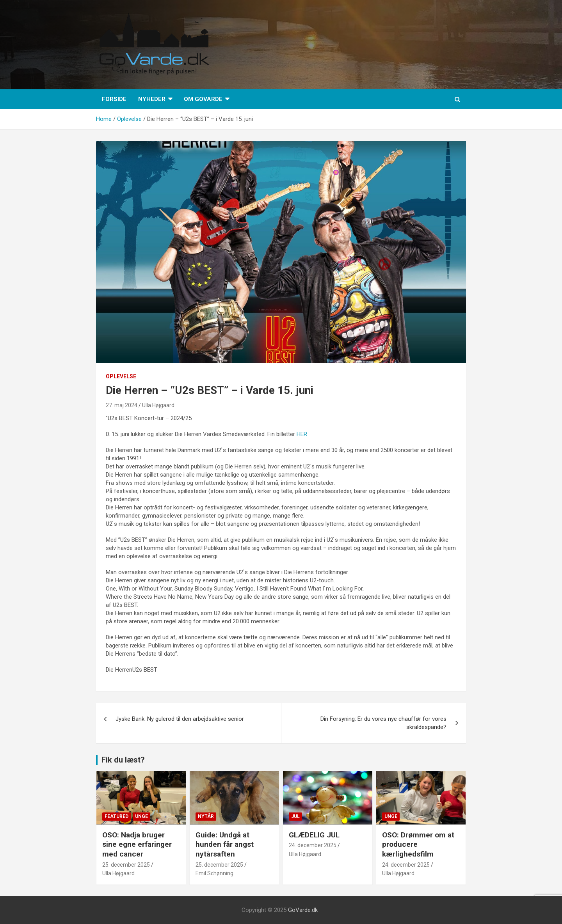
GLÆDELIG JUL (314, 835)
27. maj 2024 (122, 405)
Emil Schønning (214, 873)
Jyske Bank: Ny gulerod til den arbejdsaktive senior (180, 719)
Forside (114, 99)
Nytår (206, 816)
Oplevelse (121, 376)
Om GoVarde (203, 99)
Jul (295, 816)
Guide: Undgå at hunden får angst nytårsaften (225, 844)
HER (302, 434)
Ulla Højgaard (158, 405)
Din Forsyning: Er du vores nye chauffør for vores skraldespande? (383, 723)
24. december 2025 (313, 845)
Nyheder (152, 99)
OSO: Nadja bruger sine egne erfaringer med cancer (137, 844)
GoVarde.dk (303, 910)
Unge (141, 816)
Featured (116, 816)
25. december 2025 (126, 865)
